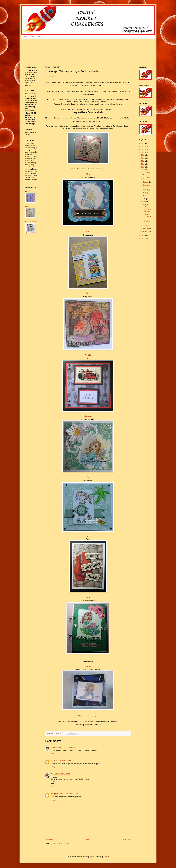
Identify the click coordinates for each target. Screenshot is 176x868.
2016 (143, 235)
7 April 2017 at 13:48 (69, 747)
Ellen (27, 192)
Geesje (88, 416)
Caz (88, 293)
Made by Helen (31, 222)
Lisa (88, 597)
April (145, 202)
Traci (88, 659)
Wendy (87, 667)
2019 (143, 164)
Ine (88, 477)
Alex (88, 174)
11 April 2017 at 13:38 (63, 761)
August (146, 190)
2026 (143, 143)
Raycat (92, 857)
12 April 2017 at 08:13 (62, 774)
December (146, 173)
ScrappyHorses (57, 794)
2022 (143, 155)
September (147, 185)
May (145, 199)
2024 (143, 149)
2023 (143, 152)
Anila (88, 232)
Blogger (106, 857)
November (146, 177)
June (145, 196)
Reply (53, 753)
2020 (143, 161)
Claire (88, 355)
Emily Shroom (56, 747)
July (144, 193)
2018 (143, 167)
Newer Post (49, 840)
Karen (88, 536)
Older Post (127, 840)
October (146, 182)
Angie (53, 761)
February (146, 229)
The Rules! (35, 37)
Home (25, 37)
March (145, 226)
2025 (143, 146)
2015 (143, 238)
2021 (143, 158)
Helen (27, 207)
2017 (143, 170)
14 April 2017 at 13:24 (70, 794)
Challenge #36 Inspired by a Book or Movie (147, 208)
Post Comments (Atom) (62, 843)
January (146, 232)
